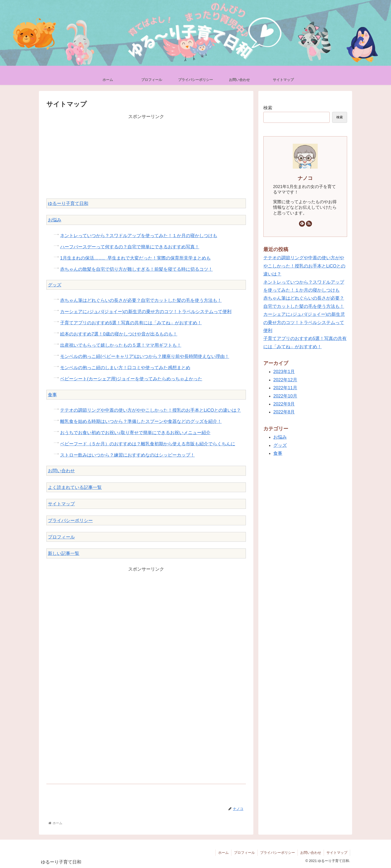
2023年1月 (284, 372)
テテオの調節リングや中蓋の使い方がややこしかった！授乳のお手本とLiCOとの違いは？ (150, 410)
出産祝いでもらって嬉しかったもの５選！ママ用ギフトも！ (121, 345)
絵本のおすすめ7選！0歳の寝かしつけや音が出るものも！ (119, 334)
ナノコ (305, 178)
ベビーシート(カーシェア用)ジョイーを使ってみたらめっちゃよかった (131, 379)
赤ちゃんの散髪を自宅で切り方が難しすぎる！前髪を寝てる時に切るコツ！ (136, 269)
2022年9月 (284, 404)
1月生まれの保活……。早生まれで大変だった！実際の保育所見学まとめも (135, 258)
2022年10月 (285, 396)
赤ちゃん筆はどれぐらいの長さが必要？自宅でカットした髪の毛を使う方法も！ (141, 300)
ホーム (223, 853)
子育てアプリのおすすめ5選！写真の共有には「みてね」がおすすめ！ (131, 323)
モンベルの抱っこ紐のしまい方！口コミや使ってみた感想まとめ (125, 368)
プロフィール (61, 537)
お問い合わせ (61, 471)
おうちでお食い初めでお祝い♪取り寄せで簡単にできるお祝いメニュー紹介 (135, 433)
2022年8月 (284, 412)
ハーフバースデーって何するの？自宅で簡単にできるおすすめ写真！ (130, 247)
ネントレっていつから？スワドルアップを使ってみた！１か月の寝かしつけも (139, 236)
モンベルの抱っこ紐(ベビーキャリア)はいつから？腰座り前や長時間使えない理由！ (145, 356)
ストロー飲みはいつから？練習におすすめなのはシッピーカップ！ (127, 455)
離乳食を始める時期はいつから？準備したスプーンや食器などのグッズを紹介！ (141, 421)
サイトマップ (61, 504)
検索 (268, 108)
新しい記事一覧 (64, 553)
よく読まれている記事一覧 (75, 487)
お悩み (55, 220)
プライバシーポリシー (70, 521)
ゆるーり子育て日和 (68, 203)
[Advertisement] (146, 155)
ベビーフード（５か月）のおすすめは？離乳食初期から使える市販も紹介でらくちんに (148, 444)
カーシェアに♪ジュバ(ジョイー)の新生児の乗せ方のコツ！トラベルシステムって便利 (146, 312)
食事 (52, 395)
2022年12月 (285, 380)
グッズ (55, 285)
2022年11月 (285, 388)
